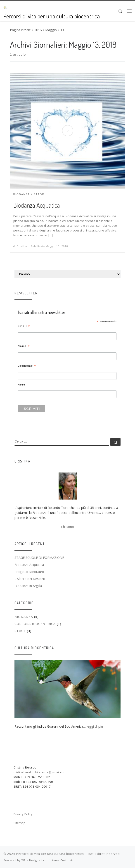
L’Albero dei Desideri (30, 579)
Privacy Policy (23, 814)
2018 (38, 30)
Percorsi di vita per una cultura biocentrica (50, 854)
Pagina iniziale (20, 30)
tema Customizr (64, 860)
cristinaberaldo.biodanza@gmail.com (40, 772)
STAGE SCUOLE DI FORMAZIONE (39, 558)
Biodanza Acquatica (37, 205)
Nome (24, 346)
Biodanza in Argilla (28, 586)
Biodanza (24, 617)
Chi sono (67, 527)
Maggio (51, 30)
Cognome (27, 366)
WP (24, 860)
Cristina (22, 246)
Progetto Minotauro (29, 572)
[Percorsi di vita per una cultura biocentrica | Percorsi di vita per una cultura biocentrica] (5, 7)
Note (21, 384)
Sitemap (19, 823)
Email (24, 326)
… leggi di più (93, 726)
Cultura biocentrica (35, 624)
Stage (20, 631)
